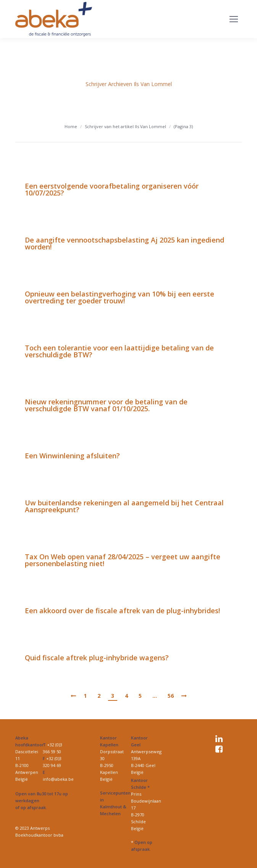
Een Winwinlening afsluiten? (72, 456)
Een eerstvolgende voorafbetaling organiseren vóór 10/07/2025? (112, 189)
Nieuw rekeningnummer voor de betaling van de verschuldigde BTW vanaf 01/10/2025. (106, 405)
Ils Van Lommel (153, 84)
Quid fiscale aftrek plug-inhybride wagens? (97, 658)
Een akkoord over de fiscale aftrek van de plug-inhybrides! (122, 611)
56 (171, 696)
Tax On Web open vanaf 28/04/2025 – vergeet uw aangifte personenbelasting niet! (123, 560)
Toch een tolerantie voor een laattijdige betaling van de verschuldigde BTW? (119, 351)
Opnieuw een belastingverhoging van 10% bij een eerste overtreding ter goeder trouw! (120, 297)
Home (71, 126)
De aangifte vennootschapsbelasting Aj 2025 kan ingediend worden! (124, 243)
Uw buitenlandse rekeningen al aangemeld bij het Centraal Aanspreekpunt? (124, 506)
